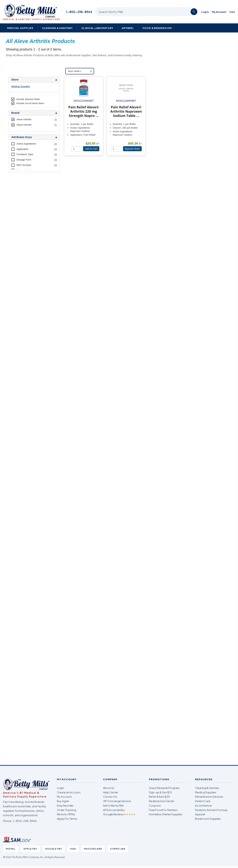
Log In (205, 12)
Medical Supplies (20, 28)
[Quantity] (77, 149)
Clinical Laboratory (97, 28)
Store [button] (15, 80)
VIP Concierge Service (117, 801)
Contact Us (110, 797)
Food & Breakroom (157, 28)
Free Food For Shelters (163, 810)
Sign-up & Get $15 (160, 792)
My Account (219, 12)
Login (60, 788)
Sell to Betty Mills (113, 805)
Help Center (111, 792)
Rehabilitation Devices (209, 797)
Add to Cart (91, 149)
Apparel (128, 28)
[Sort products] (80, 71)
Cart (232, 12)
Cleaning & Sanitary (57, 28)
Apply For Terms (67, 819)
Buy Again (63, 801)
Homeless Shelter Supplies (166, 814)
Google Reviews (119, 814)
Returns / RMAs (66, 814)
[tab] (34, 80)
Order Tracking (66, 810)
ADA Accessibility (114, 810)
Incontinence (203, 805)
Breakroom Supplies (208, 819)
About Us (109, 788)
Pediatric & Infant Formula (211, 810)
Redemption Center (162, 801)
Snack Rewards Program (164, 788)
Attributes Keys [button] (22, 137)
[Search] (194, 12)
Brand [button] (15, 113)
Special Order (132, 149)
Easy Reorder (65, 805)
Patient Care (203, 801)
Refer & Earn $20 (159, 797)
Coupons (155, 805)
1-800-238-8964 (79, 12)
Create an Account (69, 792)
